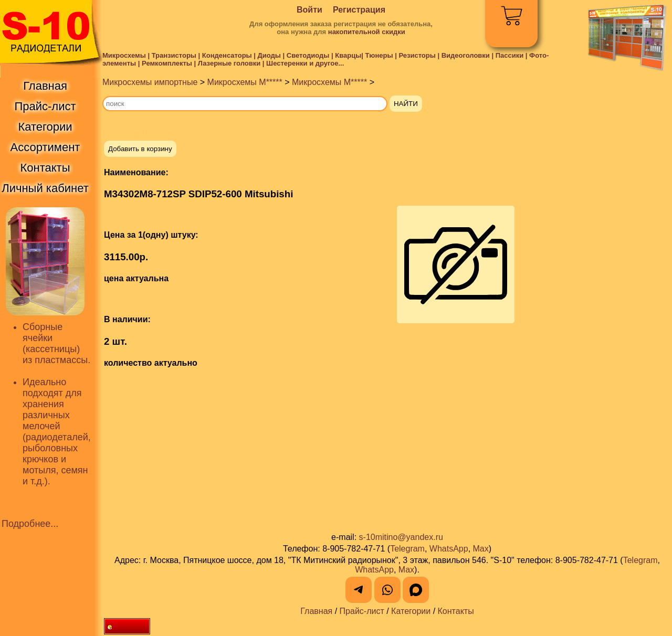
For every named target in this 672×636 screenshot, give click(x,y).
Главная (316, 611)
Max (481, 549)
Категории (411, 611)
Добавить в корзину (140, 149)
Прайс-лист (362, 611)
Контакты (456, 611)
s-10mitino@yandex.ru (401, 537)
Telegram (407, 549)
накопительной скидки (367, 32)
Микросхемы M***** (245, 82)
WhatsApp (449, 549)
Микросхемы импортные (150, 82)
